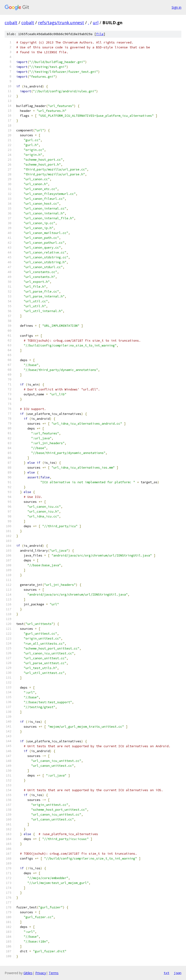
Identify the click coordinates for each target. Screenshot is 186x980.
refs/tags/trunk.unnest (61, 23)
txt (166, 973)
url (96, 23)
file (100, 34)
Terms (54, 973)
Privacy (41, 973)
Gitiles (28, 973)
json (178, 973)
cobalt (11, 23)
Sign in (176, 7)
